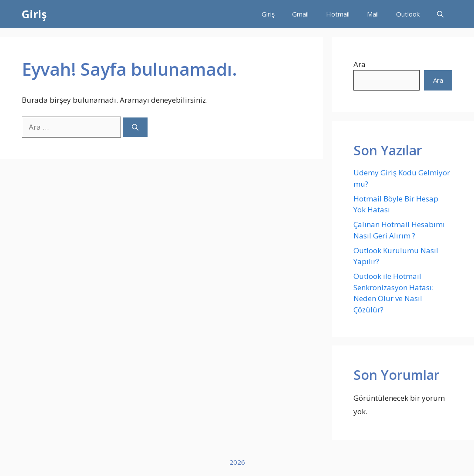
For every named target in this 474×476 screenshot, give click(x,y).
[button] (440, 14)
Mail (373, 14)
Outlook (408, 14)
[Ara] (135, 127)
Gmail (300, 14)
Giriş (34, 14)
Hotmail (338, 14)
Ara (360, 64)
